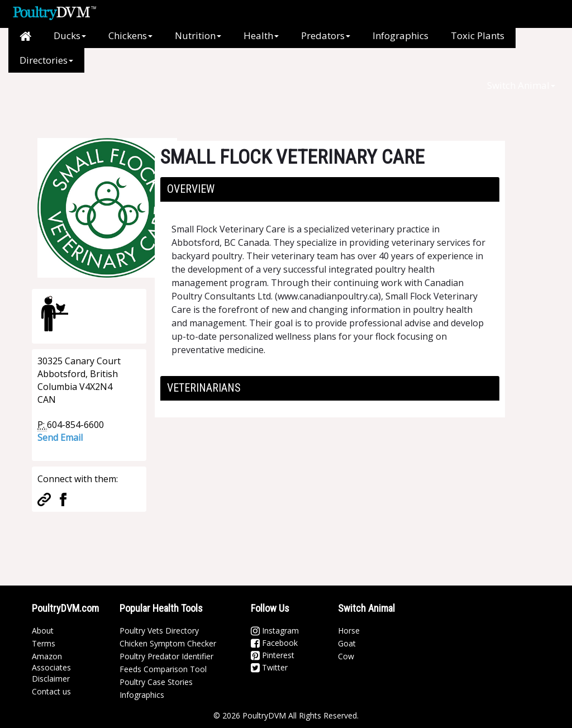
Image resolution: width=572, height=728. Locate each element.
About (43, 631)
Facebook (274, 643)
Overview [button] (191, 189)
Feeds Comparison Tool (163, 669)
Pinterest (273, 655)
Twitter (269, 667)
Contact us (51, 691)
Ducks (70, 35)
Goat (347, 643)
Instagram (275, 631)
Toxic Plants (478, 35)
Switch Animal (521, 85)
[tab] (330, 189)
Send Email (60, 437)
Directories (46, 60)
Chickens (130, 35)
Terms (44, 643)
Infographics (401, 35)
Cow (346, 656)
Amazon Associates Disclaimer (51, 667)
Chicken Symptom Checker (168, 643)
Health (261, 35)
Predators (326, 35)
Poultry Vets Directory (159, 631)
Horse (349, 631)
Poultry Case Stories (156, 682)
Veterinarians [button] (204, 388)
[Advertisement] (218, 98)
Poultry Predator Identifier (166, 656)
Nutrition (198, 35)
